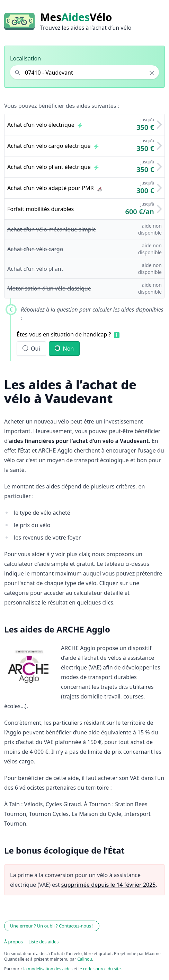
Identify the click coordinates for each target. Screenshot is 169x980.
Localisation (25, 58)
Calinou (85, 959)
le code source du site (100, 969)
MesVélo (76, 17)
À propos (14, 942)
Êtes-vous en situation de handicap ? (64, 334)
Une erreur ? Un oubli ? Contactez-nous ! (52, 926)
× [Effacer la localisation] (152, 73)
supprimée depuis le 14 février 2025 (109, 885)
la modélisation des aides (48, 969)
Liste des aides (44, 942)
